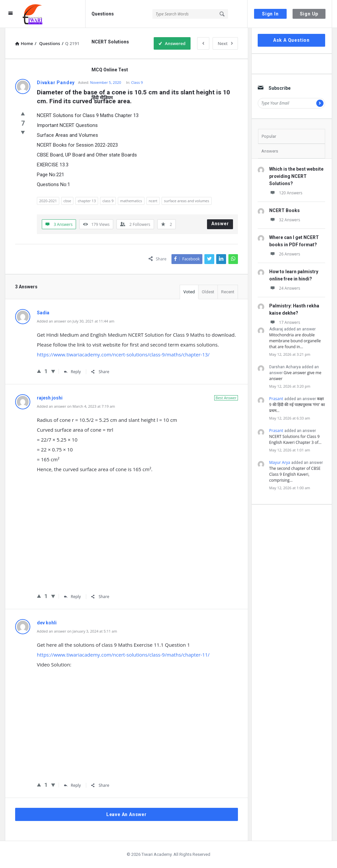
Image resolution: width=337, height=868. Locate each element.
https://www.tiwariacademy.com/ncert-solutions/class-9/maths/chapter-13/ (123, 354)
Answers (270, 151)
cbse (67, 201)
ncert (153, 201)
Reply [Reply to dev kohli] (72, 785)
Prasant (276, 399)
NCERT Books (285, 210)
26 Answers (285, 254)
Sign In (270, 14)
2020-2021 (48, 201)
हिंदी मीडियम (102, 98)
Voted (189, 292)
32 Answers (285, 220)
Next (225, 43)
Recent (228, 292)
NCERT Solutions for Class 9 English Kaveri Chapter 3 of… (295, 439)
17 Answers (285, 322)
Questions (103, 14)
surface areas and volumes (186, 201)
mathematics (131, 201)
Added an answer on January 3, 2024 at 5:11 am (77, 631)
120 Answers (286, 193)
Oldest (208, 292)
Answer (220, 224)
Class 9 (137, 82)
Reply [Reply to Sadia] (72, 372)
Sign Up (309, 14)
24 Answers (285, 288)
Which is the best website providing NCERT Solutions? (296, 176)
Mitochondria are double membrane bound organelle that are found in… (295, 341)
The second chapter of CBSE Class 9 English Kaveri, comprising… (295, 474)
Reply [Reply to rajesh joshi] (72, 597)
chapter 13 (87, 201)
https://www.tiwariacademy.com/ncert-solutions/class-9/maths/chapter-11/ (123, 655)
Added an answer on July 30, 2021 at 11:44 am (76, 321)
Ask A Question (291, 40)
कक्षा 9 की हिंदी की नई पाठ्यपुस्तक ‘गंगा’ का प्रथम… (297, 405)
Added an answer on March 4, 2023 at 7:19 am (76, 406)
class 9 (108, 201)
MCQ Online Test (110, 70)
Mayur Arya (280, 462)
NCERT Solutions (110, 42)
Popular (269, 136)
